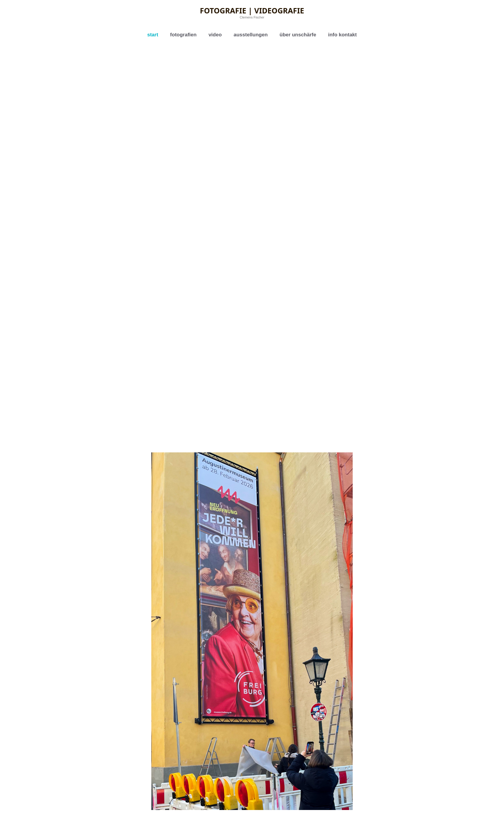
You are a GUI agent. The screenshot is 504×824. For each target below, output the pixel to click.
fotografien (183, 35)
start (153, 35)
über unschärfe (298, 35)
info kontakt (342, 35)
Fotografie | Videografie (252, 10)
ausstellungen (251, 35)
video (215, 35)
